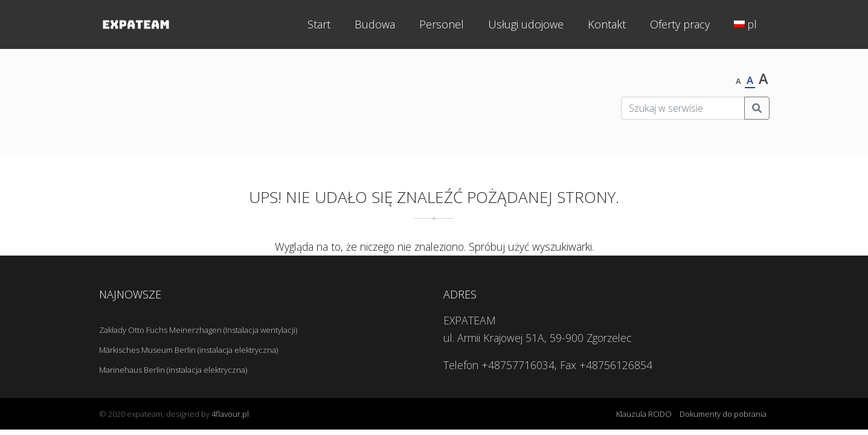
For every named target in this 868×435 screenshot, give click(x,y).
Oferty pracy (680, 24)
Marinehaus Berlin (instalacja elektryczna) (173, 370)
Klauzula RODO (644, 414)
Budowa (375, 24)
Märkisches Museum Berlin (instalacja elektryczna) (188, 350)
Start (319, 24)
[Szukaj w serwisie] (683, 108)
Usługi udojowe (526, 24)
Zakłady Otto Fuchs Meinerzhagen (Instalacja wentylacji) (198, 330)
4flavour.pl (230, 414)
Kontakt (607, 24)
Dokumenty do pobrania (723, 414)
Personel (442, 24)
